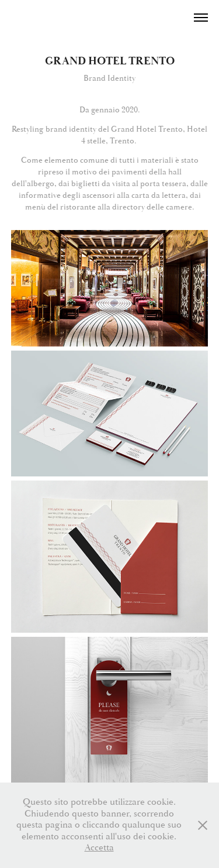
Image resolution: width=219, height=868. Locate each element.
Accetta (99, 848)
